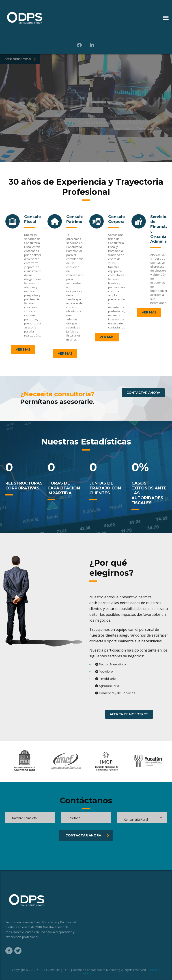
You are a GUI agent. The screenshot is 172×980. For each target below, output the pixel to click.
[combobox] (142, 818)
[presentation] (39, 850)
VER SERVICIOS (21, 59)
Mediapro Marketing (106, 970)
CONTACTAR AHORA (143, 393)
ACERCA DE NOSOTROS (129, 714)
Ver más (23, 349)
